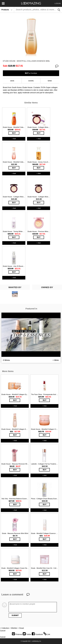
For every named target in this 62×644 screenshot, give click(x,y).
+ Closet (21, 628)
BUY (31, 73)
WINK (50, 81)
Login (58, 3)
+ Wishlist (13, 628)
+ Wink (56, 360)
